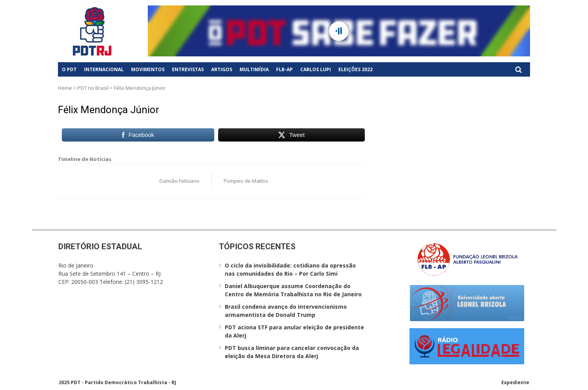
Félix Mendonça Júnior (108, 110)
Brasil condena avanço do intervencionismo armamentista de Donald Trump (286, 311)
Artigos (222, 69)
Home (65, 88)
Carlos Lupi (316, 69)
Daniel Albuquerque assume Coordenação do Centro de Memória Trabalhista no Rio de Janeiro (293, 290)
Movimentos (148, 69)
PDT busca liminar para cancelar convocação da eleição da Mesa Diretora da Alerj (292, 352)
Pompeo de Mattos (246, 181)
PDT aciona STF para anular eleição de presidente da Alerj (294, 331)
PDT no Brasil (93, 88)
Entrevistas (188, 69)
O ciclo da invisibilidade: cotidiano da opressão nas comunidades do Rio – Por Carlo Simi (290, 269)
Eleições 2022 (355, 69)
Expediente (515, 382)
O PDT (69, 69)
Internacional (104, 69)
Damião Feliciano (179, 181)
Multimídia (254, 69)
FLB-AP (284, 69)
